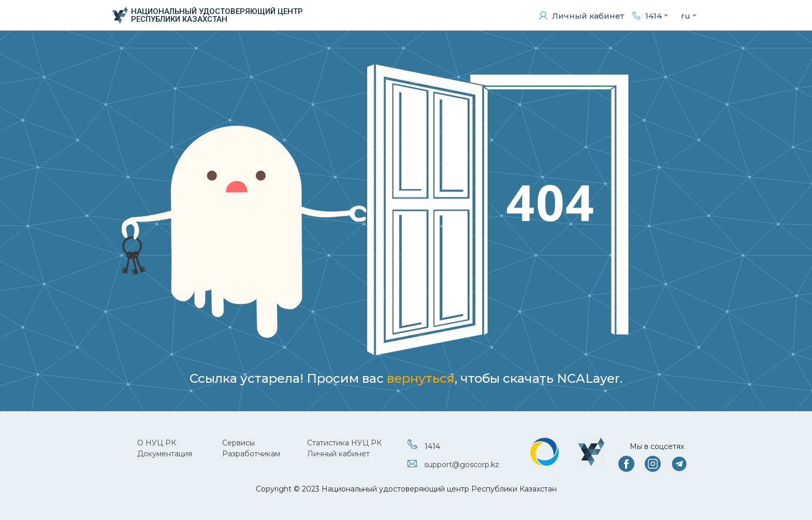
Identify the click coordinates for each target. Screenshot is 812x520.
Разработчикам (251, 454)
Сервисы (238, 443)
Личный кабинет (338, 454)
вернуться (421, 378)
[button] (650, 16)
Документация (165, 454)
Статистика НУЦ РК (344, 443)
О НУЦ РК (157, 443)
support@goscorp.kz (462, 465)
